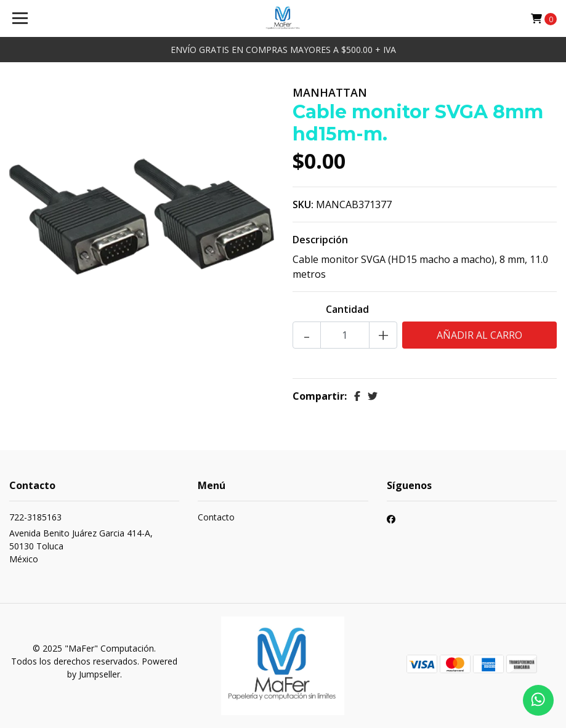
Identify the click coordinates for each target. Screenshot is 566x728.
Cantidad (347, 309)
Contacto (216, 517)
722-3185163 (35, 517)
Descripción (320, 240)
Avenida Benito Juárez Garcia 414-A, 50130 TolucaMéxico (81, 546)
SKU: (303, 204)
